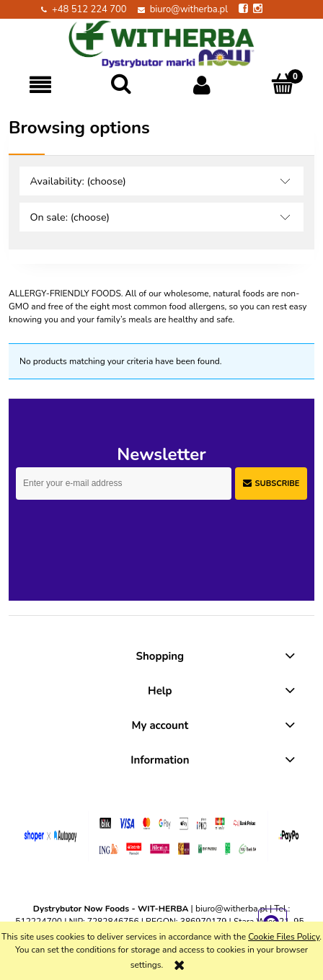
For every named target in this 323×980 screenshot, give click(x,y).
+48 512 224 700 (89, 9)
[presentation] (117, 530)
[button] (40, 85)
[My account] (202, 85)
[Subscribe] (271, 484)
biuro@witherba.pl (189, 9)
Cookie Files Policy (284, 937)
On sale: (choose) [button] (70, 217)
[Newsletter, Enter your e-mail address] (124, 484)
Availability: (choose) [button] (78, 181)
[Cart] (283, 84)
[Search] (121, 84)
